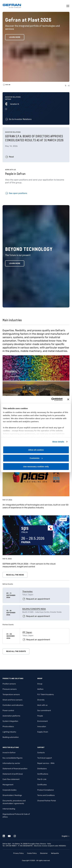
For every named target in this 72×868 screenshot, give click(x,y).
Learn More (15, 37)
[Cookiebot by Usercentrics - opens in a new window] (51, 399)
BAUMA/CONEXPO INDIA (34, 609)
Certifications (43, 774)
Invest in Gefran (9, 753)
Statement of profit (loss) (13, 774)
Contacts (41, 753)
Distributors (42, 769)
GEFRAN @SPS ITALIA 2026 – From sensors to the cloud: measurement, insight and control (29, 565)
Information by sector (11, 763)
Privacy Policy (19, 853)
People (40, 716)
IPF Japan (27, 632)
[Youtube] (11, 836)
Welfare (40, 689)
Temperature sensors (11, 694)
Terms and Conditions (46, 795)
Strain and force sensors (12, 700)
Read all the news (15, 575)
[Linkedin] (5, 836)
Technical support (45, 758)
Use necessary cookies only (36, 466)
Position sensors (9, 684)
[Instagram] (16, 836)
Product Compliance (46, 790)
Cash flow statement (11, 779)
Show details (58, 442)
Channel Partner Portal (47, 801)
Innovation (42, 727)
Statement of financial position (15, 769)
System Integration (10, 721)
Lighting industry (9, 732)
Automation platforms (11, 716)
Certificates (42, 785)
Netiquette (55, 853)
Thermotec (28, 591)
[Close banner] (68, 399)
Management (8, 785)
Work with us (42, 705)
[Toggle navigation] (68, 6)
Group (40, 684)
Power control (8, 711)
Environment (42, 721)
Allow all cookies (36, 450)
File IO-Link (42, 779)
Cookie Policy (32, 853)
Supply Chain (43, 732)
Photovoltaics (8, 727)
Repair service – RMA (46, 763)
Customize (36, 458)
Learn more (15, 263)
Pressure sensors (10, 689)
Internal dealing (9, 809)
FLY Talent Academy (46, 694)
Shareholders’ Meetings (12, 795)
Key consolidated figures (13, 758)
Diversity (41, 700)
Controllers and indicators (13, 705)
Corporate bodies (10, 790)
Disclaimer (44, 853)
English (65, 836)
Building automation (11, 737)
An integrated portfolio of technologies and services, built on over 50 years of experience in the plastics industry (35, 506)
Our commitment (44, 711)
